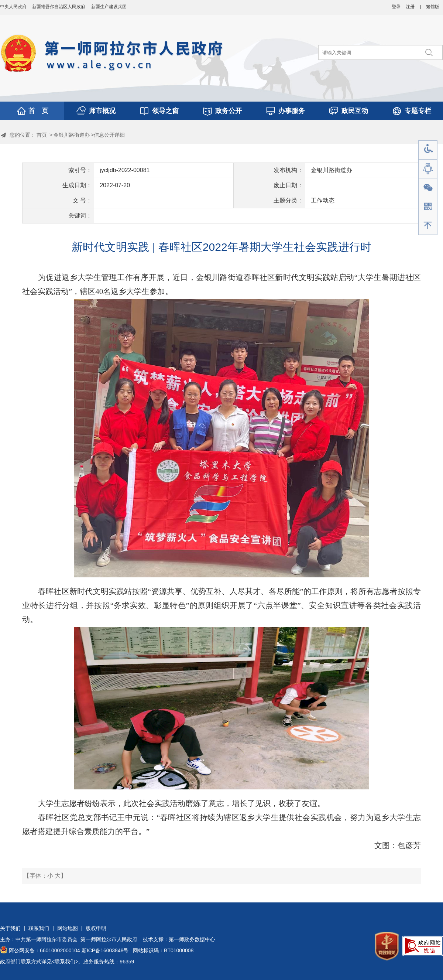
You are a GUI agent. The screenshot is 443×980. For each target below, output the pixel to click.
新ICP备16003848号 (105, 950)
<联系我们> (65, 962)
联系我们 (39, 928)
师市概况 (102, 111)
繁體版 (433, 7)
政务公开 (229, 111)
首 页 (38, 111)
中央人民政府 (13, 7)
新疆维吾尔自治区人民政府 (59, 7)
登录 (396, 7)
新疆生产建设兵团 (109, 7)
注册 (410, 7)
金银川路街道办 (72, 135)
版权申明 (96, 928)
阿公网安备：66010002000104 (44, 950)
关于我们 (10, 928)
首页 (42, 135)
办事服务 (292, 111)
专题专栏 (418, 111)
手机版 (428, 207)
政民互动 (355, 111)
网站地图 (68, 928)
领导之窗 (165, 111)
